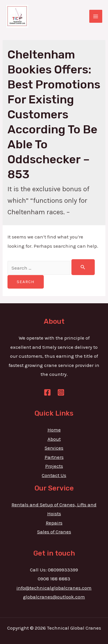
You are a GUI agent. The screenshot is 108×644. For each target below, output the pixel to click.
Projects (54, 466)
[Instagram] (61, 392)
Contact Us (54, 475)
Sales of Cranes (54, 532)
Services (54, 448)
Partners (54, 457)
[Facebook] (47, 392)
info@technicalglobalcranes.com (54, 588)
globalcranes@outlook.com (54, 597)
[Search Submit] (83, 267)
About (54, 439)
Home (54, 430)
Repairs (54, 523)
